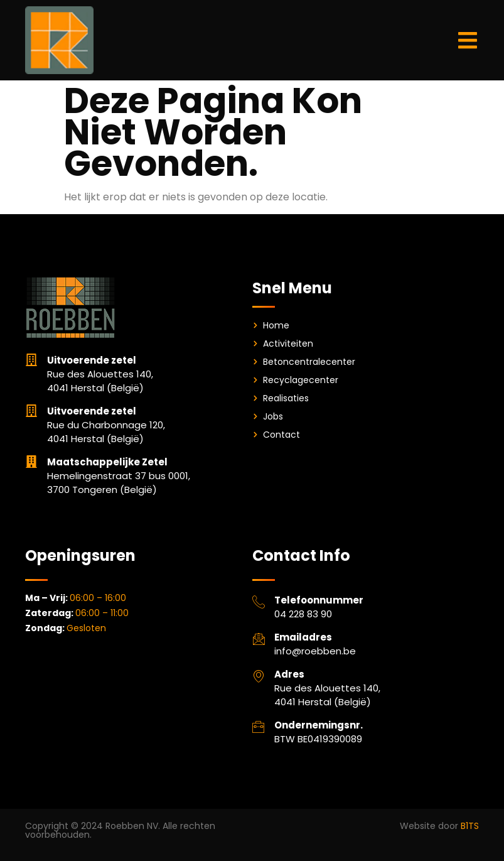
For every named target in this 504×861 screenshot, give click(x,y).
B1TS (470, 826)
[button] (468, 41)
